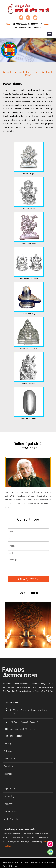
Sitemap (14, 866)
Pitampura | (46, 834)
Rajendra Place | (36, 842)
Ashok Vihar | (8, 837)
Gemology (9, 766)
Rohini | (38, 834)
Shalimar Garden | (28, 834)
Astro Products (11, 812)
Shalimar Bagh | (31, 837)
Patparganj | (17, 834)
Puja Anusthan (11, 789)
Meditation (9, 774)
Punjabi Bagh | (42, 837)
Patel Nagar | (26, 842)
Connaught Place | (15, 842)
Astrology (8, 743)
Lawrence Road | (19, 837)
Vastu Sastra (10, 759)
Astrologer (9, 751)
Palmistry (8, 804)
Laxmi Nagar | (8, 834)
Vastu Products (11, 819)
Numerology (9, 796)
